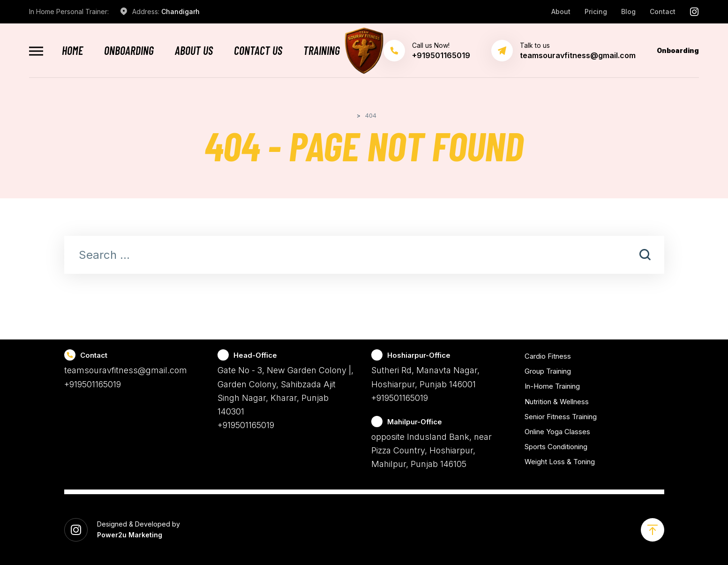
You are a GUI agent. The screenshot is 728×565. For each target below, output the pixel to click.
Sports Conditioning (556, 447)
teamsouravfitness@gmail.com (578, 55)
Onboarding (129, 51)
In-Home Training (552, 386)
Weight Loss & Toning (560, 462)
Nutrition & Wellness (557, 402)
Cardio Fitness (548, 356)
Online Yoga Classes (557, 432)
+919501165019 (93, 384)
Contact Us (258, 51)
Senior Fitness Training (561, 417)
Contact (663, 11)
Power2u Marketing (130, 535)
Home (72, 51)
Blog (628, 11)
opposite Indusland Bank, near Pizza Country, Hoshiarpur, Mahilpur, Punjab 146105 (432, 451)
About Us (194, 51)
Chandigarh (180, 11)
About (561, 11)
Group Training (548, 371)
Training (322, 51)
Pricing (596, 11)
